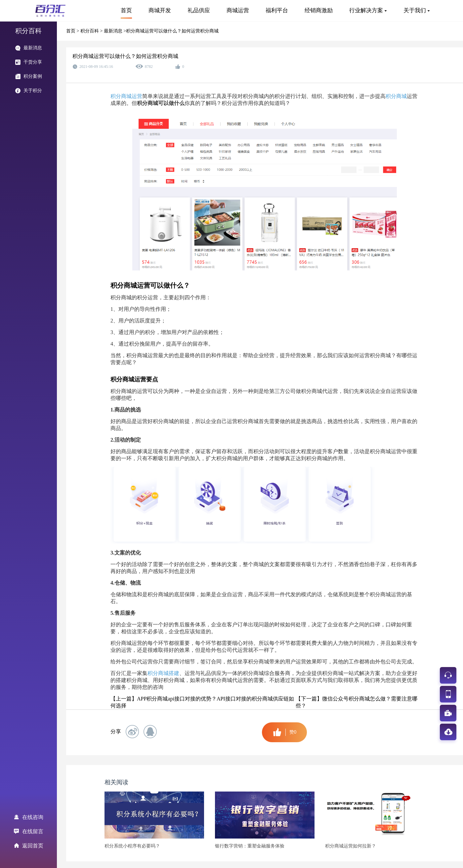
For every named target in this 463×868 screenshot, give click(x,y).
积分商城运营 (126, 96)
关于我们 (415, 10)
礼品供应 (199, 10)
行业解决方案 (366, 10)
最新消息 (114, 31)
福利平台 (277, 10)
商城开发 (160, 10)
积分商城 (396, 96)
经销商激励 (319, 10)
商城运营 (238, 10)
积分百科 (90, 31)
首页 (126, 10)
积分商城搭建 (163, 673)
